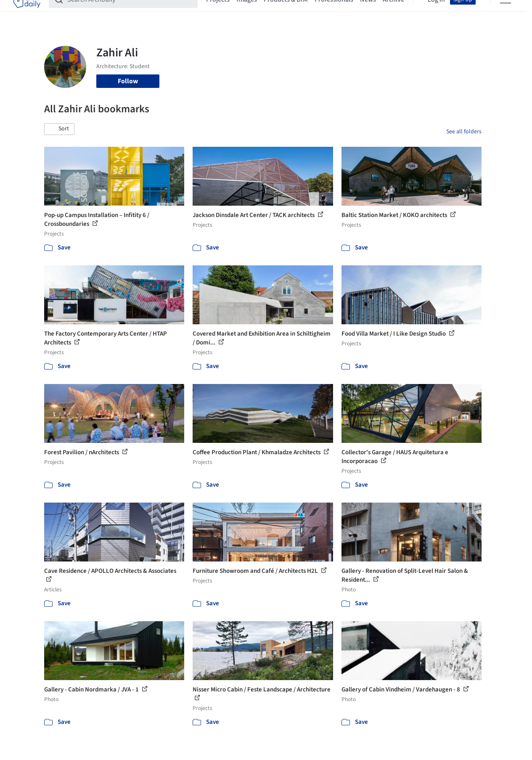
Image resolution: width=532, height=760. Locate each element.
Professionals (334, 12)
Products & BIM (286, 12)
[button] (59, 129)
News (368, 12)
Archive (393, 12)
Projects (218, 12)
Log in (436, 12)
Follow (128, 81)
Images (247, 12)
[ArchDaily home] (27, 12)
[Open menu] (506, 12)
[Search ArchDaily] (130, 12)
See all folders (464, 132)
